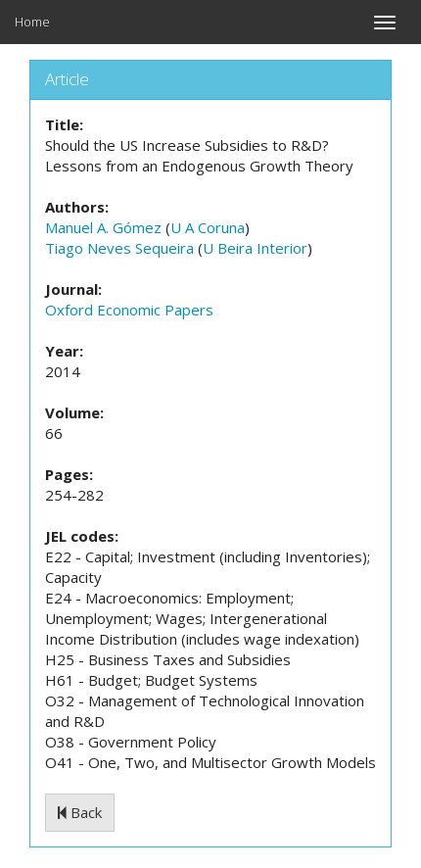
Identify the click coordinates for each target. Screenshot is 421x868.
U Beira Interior (255, 248)
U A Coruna (208, 227)
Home (32, 22)
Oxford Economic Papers (129, 310)
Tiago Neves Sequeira (119, 248)
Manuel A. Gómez (103, 227)
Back (80, 812)
